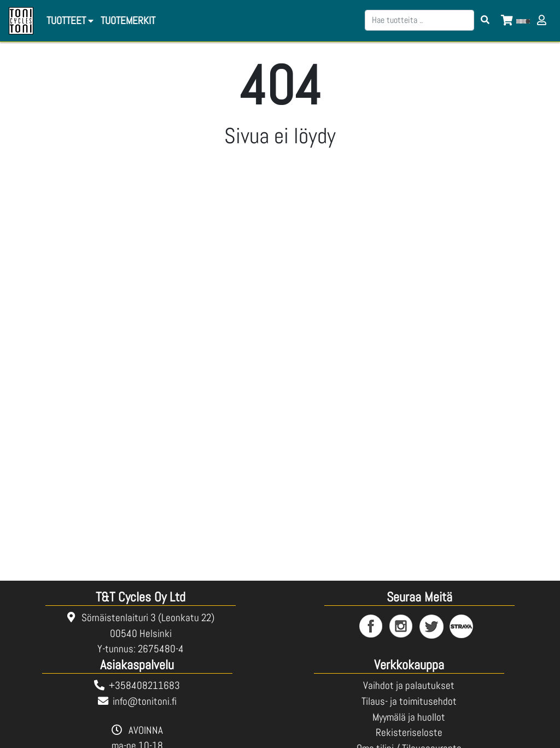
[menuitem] (127, 21)
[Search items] (485, 20)
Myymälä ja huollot (409, 717)
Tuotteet (70, 21)
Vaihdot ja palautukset (409, 685)
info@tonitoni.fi (145, 701)
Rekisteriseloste (409, 732)
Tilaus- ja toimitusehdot (409, 701)
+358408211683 (144, 685)
